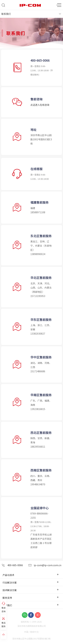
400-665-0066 (12, 565)
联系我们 (6, 14)
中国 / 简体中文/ (32, 632)
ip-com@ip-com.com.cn (45, 565)
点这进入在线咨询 (40, 105)
